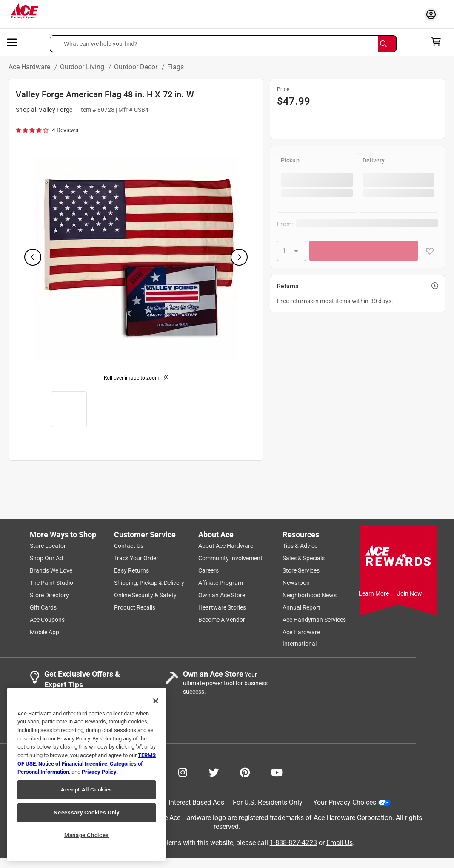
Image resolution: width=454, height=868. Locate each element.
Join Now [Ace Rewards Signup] (410, 593)
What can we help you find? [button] (101, 44)
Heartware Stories (222, 607)
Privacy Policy (99, 772)
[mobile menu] (12, 42)
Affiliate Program (221, 583)
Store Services (301, 570)
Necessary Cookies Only (86, 813)
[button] (223, 44)
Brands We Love (51, 570)
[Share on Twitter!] (214, 772)
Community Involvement (230, 558)
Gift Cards (43, 607)
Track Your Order (136, 558)
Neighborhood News (310, 595)
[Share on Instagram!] (183, 772)
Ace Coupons (47, 620)
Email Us (340, 843)
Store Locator (48, 546)
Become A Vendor (222, 620)
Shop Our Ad (46, 558)
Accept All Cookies (87, 790)
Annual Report (301, 607)
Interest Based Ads (196, 802)
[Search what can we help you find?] (223, 44)
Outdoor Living (83, 67)
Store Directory (49, 595)
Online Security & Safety (145, 595)
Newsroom (297, 583)
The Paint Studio (51, 583)
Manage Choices (87, 835)
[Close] (156, 701)
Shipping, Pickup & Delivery (149, 583)
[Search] (387, 44)
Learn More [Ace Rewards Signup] (374, 593)
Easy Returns (131, 570)
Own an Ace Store (222, 595)
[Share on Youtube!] (277, 772)
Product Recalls (135, 607)
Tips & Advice (300, 546)
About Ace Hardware (226, 546)
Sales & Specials (304, 558)
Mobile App (44, 632)
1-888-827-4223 (293, 843)
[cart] (438, 42)
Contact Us (129, 546)
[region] (87, 775)
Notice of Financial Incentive (73, 764)
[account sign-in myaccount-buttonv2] (433, 14)
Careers (208, 570)
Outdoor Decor (137, 67)
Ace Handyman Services (314, 620)
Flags (176, 67)
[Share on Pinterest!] (245, 772)
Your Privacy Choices (352, 802)
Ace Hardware (30, 67)
